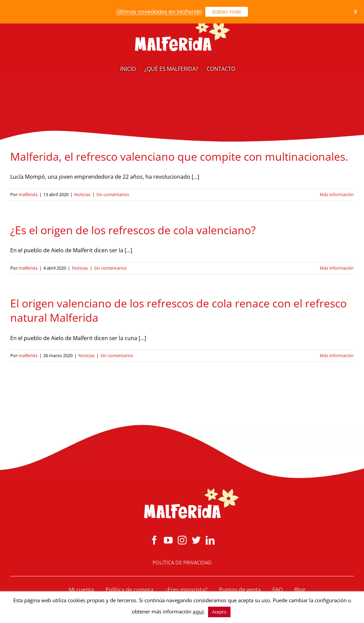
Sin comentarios (113, 194)
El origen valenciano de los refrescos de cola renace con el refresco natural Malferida (178, 310)
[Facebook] (154, 540)
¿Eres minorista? (186, 590)
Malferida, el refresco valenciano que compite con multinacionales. (179, 156)
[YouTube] (168, 540)
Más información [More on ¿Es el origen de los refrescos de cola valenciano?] (337, 268)
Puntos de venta (240, 590)
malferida (28, 194)
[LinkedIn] (210, 540)
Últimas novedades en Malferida (159, 12)
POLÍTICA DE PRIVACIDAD (182, 562)
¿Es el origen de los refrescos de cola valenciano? (133, 230)
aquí (198, 611)
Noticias (82, 194)
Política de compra (130, 590)
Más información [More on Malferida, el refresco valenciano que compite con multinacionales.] (337, 194)
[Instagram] (182, 540)
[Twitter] (196, 540)
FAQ (278, 590)
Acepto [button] (219, 612)
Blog (300, 590)
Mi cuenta (81, 590)
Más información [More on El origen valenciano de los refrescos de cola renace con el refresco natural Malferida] (337, 355)
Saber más (227, 12)
